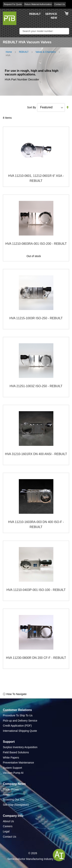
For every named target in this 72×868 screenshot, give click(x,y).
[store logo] (10, 18)
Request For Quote (13, 4)
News (6, 794)
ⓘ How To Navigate (15, 694)
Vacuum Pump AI (13, 773)
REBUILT (35, 14)
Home (9, 52)
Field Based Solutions (16, 752)
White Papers (11, 758)
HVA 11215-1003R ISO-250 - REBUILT (36, 318)
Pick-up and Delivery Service (20, 721)
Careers (8, 826)
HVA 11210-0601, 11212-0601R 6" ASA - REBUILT (36, 178)
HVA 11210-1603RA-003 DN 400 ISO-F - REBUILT (36, 524)
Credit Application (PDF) (17, 726)
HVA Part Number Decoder (22, 79)
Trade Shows (11, 789)
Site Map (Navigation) (16, 805)
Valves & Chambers (46, 52)
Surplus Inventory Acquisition (20, 747)
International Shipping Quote (20, 731)
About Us (8, 821)
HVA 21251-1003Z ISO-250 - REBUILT (36, 386)
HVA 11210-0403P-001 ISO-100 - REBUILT (36, 590)
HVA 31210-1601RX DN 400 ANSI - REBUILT (36, 454)
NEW (54, 18)
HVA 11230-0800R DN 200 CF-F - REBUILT (36, 658)
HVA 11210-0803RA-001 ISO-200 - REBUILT (36, 244)
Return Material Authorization (38, 4)
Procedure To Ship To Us (18, 715)
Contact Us (60, 4)
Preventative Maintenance (18, 763)
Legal (6, 831)
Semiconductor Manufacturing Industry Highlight (36, 859)
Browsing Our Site (14, 799)
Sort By (31, 107)
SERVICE (51, 14)
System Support (12, 768)
